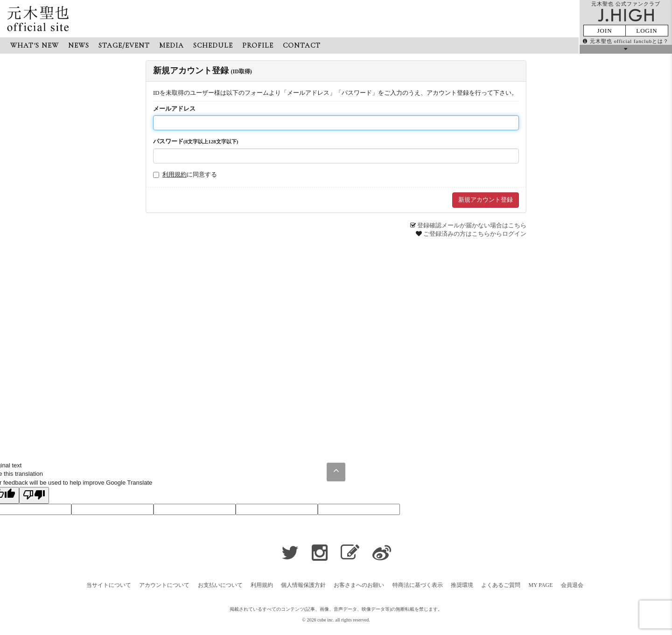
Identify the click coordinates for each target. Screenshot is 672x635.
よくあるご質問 (501, 585)
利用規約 (175, 174)
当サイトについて (109, 585)
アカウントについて (164, 585)
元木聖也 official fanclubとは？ (626, 41)
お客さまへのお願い (359, 585)
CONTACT (302, 45)
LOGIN (647, 31)
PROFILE (258, 45)
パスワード (196, 141)
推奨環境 (462, 585)
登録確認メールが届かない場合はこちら (472, 225)
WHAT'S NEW (35, 45)
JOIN (604, 31)
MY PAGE (540, 585)
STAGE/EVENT (124, 45)
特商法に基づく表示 (418, 585)
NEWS (79, 45)
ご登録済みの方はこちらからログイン (475, 234)
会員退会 (572, 585)
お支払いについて (220, 585)
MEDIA (171, 45)
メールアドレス (174, 109)
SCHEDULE (213, 45)
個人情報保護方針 (303, 585)
